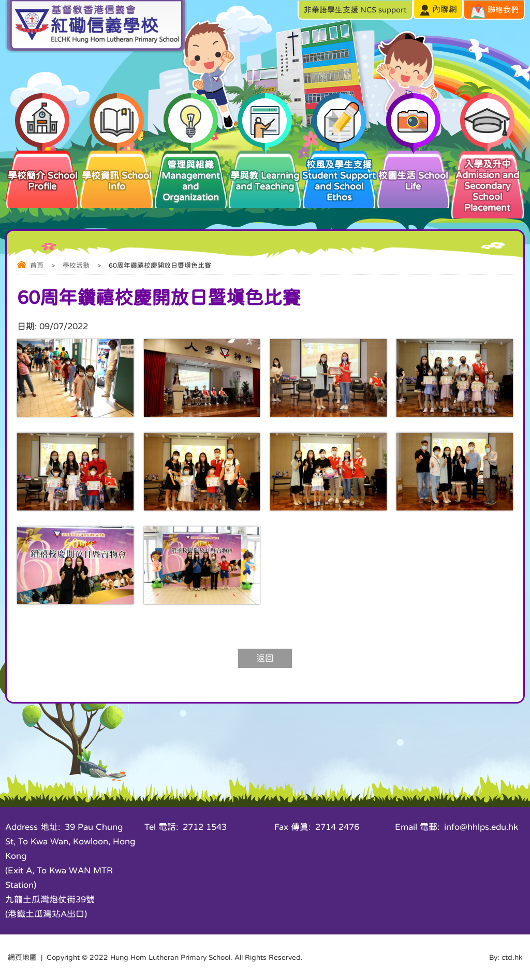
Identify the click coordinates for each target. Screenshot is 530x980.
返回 (265, 658)
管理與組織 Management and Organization (191, 175)
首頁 (37, 265)
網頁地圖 (22, 957)
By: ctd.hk (506, 957)
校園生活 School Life (413, 170)
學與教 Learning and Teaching (265, 170)
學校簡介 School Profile (42, 170)
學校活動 (76, 265)
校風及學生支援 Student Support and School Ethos (339, 175)
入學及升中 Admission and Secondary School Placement (487, 180)
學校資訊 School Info (116, 170)
